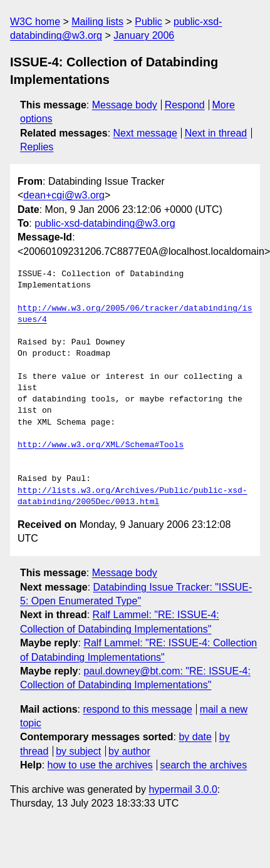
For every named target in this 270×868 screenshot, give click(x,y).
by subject (78, 751)
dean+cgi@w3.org (64, 195)
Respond (185, 105)
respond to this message (137, 709)
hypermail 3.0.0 (183, 789)
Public (148, 22)
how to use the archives (100, 765)
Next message (145, 133)
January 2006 (144, 35)
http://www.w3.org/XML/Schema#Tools (101, 445)
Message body (125, 105)
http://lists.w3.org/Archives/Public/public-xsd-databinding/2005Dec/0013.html (132, 497)
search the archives (204, 765)
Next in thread (216, 133)
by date (195, 737)
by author (129, 751)
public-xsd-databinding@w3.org (105, 223)
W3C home (35, 22)
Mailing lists (97, 22)
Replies (37, 147)
